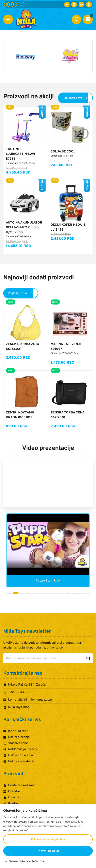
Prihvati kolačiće (48, 851)
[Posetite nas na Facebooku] (67, 4)
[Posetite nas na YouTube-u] (81, 4)
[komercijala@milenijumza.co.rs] (7, 4)
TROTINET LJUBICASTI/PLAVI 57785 (20, 154)
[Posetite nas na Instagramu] (74, 4)
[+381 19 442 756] (14, 4)
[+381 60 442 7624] (21, 4)
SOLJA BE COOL (63, 152)
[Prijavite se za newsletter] (88, 658)
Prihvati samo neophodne (48, 840)
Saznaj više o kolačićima (26, 862)
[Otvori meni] (8, 19)
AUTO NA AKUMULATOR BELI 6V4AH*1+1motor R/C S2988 (24, 228)
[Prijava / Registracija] (89, 4)
